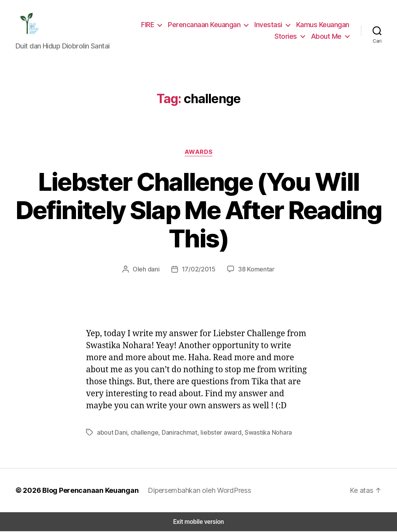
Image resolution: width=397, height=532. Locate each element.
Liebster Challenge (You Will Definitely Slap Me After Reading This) (198, 211)
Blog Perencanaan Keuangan (86, 491)
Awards (198, 153)
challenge (142, 433)
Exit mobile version (198, 522)
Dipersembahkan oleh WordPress (193, 491)
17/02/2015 (199, 270)
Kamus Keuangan (323, 25)
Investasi (270, 25)
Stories (289, 36)
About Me (327, 36)
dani (156, 270)
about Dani (111, 433)
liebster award (214, 433)
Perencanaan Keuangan (207, 25)
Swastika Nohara (258, 433)
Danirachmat (175, 433)
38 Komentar (254, 270)
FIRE (150, 25)
